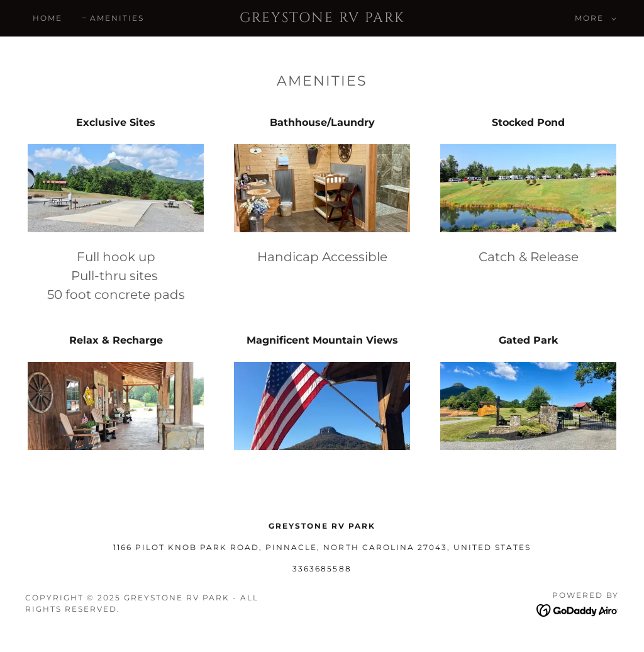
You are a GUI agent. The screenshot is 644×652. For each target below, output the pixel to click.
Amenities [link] (117, 18)
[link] (322, 19)
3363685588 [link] (322, 569)
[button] (593, 18)
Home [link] (47, 18)
